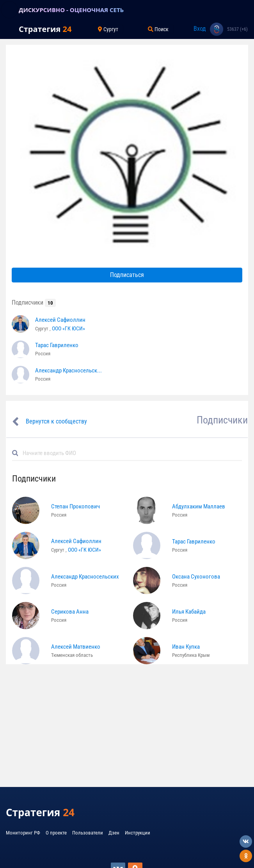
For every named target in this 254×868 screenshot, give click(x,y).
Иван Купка (186, 647)
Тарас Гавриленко (57, 345)
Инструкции (138, 833)
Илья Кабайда (189, 612)
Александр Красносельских (85, 577)
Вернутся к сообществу (56, 421)
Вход (200, 29)
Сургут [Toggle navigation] (108, 29)
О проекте (56, 833)
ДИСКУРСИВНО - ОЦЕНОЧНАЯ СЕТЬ (71, 10)
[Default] (130, 453)
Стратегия (45, 29)
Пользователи (88, 833)
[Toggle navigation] (9, 10)
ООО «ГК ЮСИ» (68, 328)
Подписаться (127, 275)
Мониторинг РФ (23, 833)
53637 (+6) (237, 29)
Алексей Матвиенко (76, 647)
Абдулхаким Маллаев (199, 506)
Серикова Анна (70, 612)
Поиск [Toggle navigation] (158, 29)
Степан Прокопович (75, 506)
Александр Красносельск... (68, 370)
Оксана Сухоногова (196, 577)
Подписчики (34, 303)
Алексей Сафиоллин (60, 320)
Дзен (114, 833)
